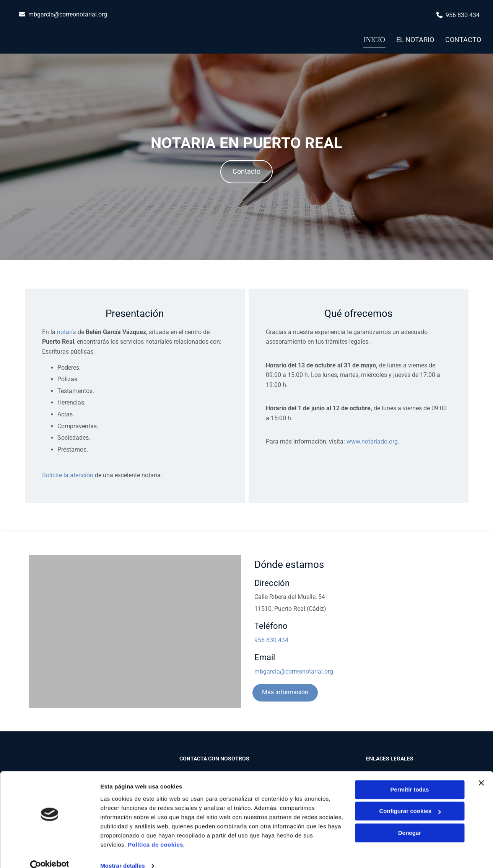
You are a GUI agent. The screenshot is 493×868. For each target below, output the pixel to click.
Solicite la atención (68, 474)
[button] (246, 170)
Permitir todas (410, 777)
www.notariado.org (372, 440)
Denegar (410, 820)
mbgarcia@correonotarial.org (68, 14)
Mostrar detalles (123, 853)
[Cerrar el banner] (481, 770)
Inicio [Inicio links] (375, 39)
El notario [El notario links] (415, 39)
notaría (67, 331)
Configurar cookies (410, 798)
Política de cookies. (156, 832)
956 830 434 (463, 15)
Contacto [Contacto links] (464, 39)
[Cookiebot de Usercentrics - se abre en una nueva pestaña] (50, 853)
